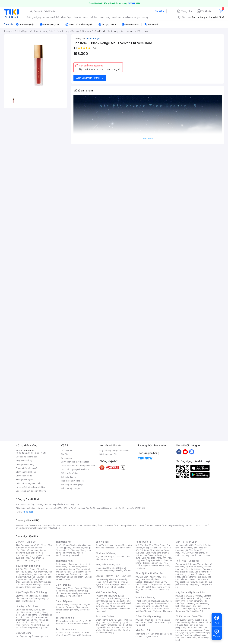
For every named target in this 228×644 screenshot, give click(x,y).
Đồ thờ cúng (106, 608)
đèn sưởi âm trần (188, 638)
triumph (124, 525)
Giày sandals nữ (71, 591)
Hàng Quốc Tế (143, 542)
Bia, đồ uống (26, 579)
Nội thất (109, 601)
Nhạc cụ (117, 608)
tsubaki (57, 528)
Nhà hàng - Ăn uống (151, 606)
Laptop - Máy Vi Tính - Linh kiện (114, 576)
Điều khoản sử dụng (70, 473)
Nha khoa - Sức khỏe (152, 608)
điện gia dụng (34, 17)
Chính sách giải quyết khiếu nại (75, 469)
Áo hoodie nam (68, 569)
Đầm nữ (66, 545)
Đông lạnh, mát (35, 574)
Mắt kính (121, 557)
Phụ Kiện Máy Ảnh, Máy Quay (189, 596)
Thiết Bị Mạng (111, 584)
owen (64, 525)
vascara (19, 525)
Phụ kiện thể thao (193, 569)
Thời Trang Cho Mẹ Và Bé (27, 545)
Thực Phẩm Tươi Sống (28, 566)
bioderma (88, 525)
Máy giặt (184, 550)
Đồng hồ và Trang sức (108, 564)
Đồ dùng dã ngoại (194, 567)
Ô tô (151, 622)
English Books (151, 636)
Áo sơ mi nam (74, 567)
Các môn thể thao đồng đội (194, 577)
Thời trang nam (64, 561)
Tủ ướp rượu (204, 555)
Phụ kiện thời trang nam (113, 558)
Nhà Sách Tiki (143, 630)
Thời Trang (160, 545)
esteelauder (36, 525)
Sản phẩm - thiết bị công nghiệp (154, 562)
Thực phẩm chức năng (31, 612)
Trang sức (100, 568)
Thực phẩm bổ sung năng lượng (194, 583)
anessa (166, 525)
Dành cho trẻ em (29, 582)
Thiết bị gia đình (40, 636)
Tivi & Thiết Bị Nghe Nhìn (152, 564)
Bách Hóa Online (105, 616)
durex (79, 525)
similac (189, 525)
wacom (158, 525)
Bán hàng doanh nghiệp (72, 485)
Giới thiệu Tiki (67, 450)
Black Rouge (93, 38)
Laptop (121, 587)
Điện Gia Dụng (24, 633)
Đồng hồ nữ (112, 568)
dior (27, 525)
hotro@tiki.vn (39, 487)
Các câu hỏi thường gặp (27, 457)
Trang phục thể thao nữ (186, 564)
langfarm (30, 528)
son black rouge (131, 17)
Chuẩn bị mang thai (30, 560)
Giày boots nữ (66, 593)
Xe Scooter (160, 622)
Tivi (182, 553)
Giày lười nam (62, 605)
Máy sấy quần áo (189, 555)
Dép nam (70, 607)
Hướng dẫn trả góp (24, 480)
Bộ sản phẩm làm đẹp (33, 626)
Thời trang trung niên (71, 555)
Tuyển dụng (66, 458)
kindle (142, 525)
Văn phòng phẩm (159, 634)
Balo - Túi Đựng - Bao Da (192, 603)
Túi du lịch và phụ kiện (111, 545)
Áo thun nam (61, 564)
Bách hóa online (149, 558)
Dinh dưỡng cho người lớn (32, 555)
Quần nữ (75, 545)
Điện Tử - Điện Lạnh (186, 542)
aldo (117, 525)
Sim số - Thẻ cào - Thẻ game (159, 611)
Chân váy (75, 550)
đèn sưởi (189, 620)
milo (101, 525)
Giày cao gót (62, 588)
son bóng (105, 17)
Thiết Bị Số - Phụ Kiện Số (149, 573)
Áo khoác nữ (77, 548)
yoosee (175, 525)
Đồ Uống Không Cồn (112, 630)
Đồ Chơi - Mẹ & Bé (26, 542)
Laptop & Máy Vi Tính (157, 560)
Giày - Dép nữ (63, 585)
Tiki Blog (65, 454)
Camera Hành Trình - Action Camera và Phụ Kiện (193, 601)
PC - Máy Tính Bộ (108, 587)
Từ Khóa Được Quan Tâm (189, 616)
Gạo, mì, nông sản (31, 577)
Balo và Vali (102, 542)
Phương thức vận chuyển (27, 468)
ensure (72, 525)
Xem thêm (148, 138)
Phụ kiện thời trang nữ (105, 557)
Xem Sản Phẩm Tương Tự (90, 78)
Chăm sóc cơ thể (30, 615)
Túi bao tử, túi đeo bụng (80, 635)
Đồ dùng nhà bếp (24, 636)
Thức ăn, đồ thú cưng (30, 584)
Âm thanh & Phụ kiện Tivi (187, 545)
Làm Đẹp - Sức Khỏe (27, 606)
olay (182, 525)
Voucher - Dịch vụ (145, 597)
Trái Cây (20, 569)
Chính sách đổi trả (24, 476)
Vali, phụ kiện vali (124, 548)
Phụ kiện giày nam (70, 610)
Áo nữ (58, 545)
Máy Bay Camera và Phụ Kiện (193, 610)
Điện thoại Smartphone (26, 596)
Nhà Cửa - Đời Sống (106, 592)
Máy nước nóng (193, 553)
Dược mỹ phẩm (41, 627)
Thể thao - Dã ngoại (149, 550)
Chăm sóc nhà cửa (33, 587)
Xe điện (162, 620)
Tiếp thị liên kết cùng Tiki (73, 481)
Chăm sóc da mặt (24, 610)
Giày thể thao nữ (198, 582)
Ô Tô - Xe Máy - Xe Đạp (149, 616)
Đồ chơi (44, 545)
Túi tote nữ (73, 624)
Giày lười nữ (79, 593)
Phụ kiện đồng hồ (109, 571)
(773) (95, 48)
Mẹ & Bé (153, 555)
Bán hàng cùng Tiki (108, 454)
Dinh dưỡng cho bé (30, 553)
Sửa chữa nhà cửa (109, 598)
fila (50, 528)
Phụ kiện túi (84, 624)
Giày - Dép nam (64, 601)
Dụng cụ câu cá (188, 574)
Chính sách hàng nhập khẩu (28, 483)
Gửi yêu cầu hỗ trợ (24, 461)
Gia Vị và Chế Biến (109, 625)
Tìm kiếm (159, 11)
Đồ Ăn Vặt (106, 627)
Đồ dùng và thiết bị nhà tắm (114, 603)
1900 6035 (28, 512)
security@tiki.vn (38, 491)
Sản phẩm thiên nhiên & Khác (32, 619)
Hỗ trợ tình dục (39, 625)
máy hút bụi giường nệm (192, 631)
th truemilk (48, 525)
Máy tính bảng (28, 601)
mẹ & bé (55, 17)
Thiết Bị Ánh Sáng (193, 598)
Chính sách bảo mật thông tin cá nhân (78, 466)
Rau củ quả (26, 572)
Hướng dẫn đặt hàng (25, 464)
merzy (145, 17)
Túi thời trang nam (66, 629)
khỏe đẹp (66, 17)
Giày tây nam (75, 605)
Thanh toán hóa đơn (145, 601)
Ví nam (59, 633)
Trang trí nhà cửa (103, 596)
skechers (109, 525)
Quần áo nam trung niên (72, 577)
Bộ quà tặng (109, 633)
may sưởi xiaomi (190, 627)
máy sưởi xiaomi (196, 630)
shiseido (20, 528)
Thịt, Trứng (30, 569)
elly (96, 525)
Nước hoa (26, 625)
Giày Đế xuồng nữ (74, 596)
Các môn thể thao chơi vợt (193, 578)
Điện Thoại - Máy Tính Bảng (31, 592)
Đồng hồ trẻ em (125, 571)
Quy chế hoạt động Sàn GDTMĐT (115, 450)
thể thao (94, 17)
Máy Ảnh (199, 611)
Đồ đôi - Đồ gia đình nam (76, 572)
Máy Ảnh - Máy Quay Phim (190, 592)
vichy (45, 528)
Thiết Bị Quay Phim (192, 608)
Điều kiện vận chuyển (71, 488)
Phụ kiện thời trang (106, 553)
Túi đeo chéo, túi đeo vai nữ (68, 621)
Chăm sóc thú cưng (104, 620)
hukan (38, 528)
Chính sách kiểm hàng (26, 472)
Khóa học (160, 601)
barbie (57, 525)
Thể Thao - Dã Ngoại (187, 561)
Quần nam (73, 564)
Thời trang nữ (63, 542)
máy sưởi (180, 620)
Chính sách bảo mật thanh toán (75, 462)
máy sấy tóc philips (195, 622)
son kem (117, 17)
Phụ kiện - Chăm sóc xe (146, 620)
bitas (205, 525)
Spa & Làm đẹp (155, 603)
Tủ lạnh (184, 548)
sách (86, 17)
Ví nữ (85, 621)
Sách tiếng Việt (142, 634)
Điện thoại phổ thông (30, 598)
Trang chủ (186, 11)
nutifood (133, 525)
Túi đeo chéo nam (72, 633)
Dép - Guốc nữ (76, 588)
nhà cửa (77, 17)
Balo (98, 545)
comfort (198, 525)
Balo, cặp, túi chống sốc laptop (114, 546)
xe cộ (46, 17)
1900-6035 (29, 450)
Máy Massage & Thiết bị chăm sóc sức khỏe (34, 616)
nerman (149, 525)
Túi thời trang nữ (65, 618)
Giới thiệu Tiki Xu (69, 477)
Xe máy (144, 622)
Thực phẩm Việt (40, 572)
